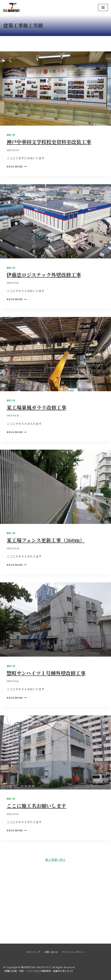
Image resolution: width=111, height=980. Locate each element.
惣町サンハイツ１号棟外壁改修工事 (46, 673)
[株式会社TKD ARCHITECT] (11, 7)
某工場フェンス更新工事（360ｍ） (46, 540)
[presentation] (55, 88)
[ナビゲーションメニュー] (103, 7)
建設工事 (11, 135)
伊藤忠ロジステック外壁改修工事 (44, 275)
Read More (17, 166)
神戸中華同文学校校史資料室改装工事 (49, 142)
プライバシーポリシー (73, 952)
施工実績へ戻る (55, 860)
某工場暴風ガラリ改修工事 (36, 407)
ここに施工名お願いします (36, 806)
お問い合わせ (51, 952)
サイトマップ (33, 952)
